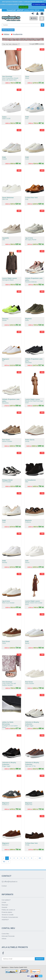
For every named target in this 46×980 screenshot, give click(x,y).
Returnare (5, 905)
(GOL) (34, 18)
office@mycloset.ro (9, 882)
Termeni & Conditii (8, 915)
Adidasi (5, 34)
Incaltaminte (17, 34)
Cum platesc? (6, 900)
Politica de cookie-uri (8, 910)
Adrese (4, 939)
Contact (4, 886)
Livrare (4, 902)
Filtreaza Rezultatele (8, 30)
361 (4, 862)
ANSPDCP (5, 920)
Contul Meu (5, 934)
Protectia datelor (7, 912)
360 (40, 858)
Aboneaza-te (40, 959)
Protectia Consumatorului (10, 917)
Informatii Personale (8, 936)
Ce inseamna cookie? (39, 4)
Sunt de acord (23, 7)
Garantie (4, 907)
